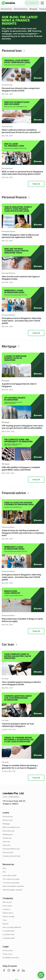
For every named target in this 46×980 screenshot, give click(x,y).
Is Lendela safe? (9, 934)
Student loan (7, 838)
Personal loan (7, 9)
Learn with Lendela (9, 876)
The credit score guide (11, 879)
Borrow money (8, 852)
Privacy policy (8, 950)
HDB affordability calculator (13, 890)
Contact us (7, 909)
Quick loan (7, 845)
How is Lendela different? (12, 927)
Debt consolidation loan (11, 827)
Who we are (7, 902)
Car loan (5, 679)
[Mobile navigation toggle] (42, 3)
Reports (6, 924)
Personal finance (21, 9)
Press (5, 920)
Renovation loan (9, 831)
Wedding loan (8, 834)
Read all (36, 184)
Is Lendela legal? (9, 938)
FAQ (4, 872)
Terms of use (7, 954)
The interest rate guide (11, 883)
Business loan (8, 820)
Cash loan (6, 842)
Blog (4, 868)
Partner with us (8, 913)
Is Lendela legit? (8, 931)
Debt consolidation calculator (13, 886)
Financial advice (8, 527)
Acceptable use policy (11, 958)
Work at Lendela (9, 917)
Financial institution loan (11, 849)
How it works (7, 906)
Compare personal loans (12, 856)
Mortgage (34, 9)
